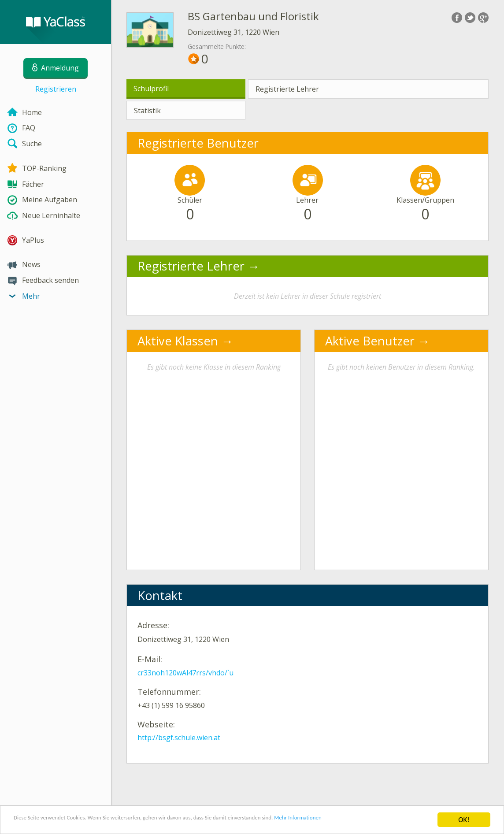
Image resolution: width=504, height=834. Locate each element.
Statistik (147, 111)
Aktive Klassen (178, 341)
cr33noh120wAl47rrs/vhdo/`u (185, 673)
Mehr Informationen (386, 821)
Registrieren (56, 89)
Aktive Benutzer (370, 341)
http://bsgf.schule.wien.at (179, 738)
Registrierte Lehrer (287, 89)
